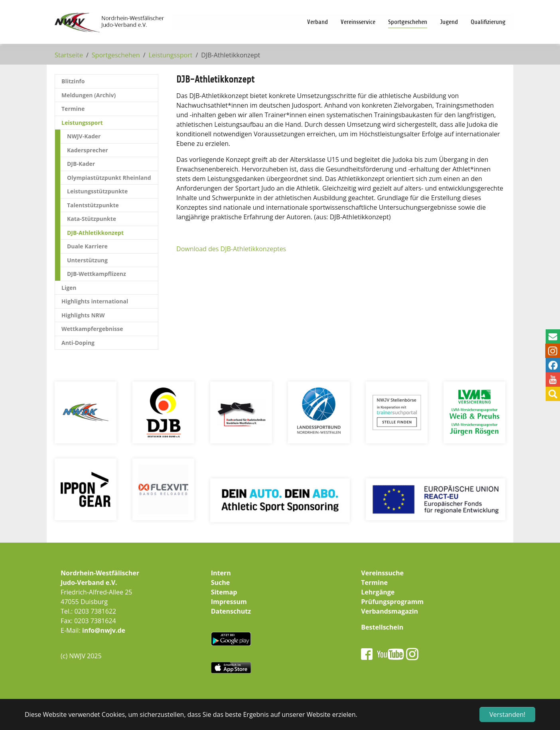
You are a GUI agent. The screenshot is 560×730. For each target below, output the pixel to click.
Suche (221, 582)
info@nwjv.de (104, 630)
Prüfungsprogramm (392, 602)
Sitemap (224, 592)
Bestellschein (382, 627)
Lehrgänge (378, 592)
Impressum (229, 602)
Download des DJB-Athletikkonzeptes (231, 249)
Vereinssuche (382, 573)
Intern (221, 573)
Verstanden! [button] (507, 714)
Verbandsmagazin (389, 611)
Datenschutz (231, 611)
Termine (374, 582)
